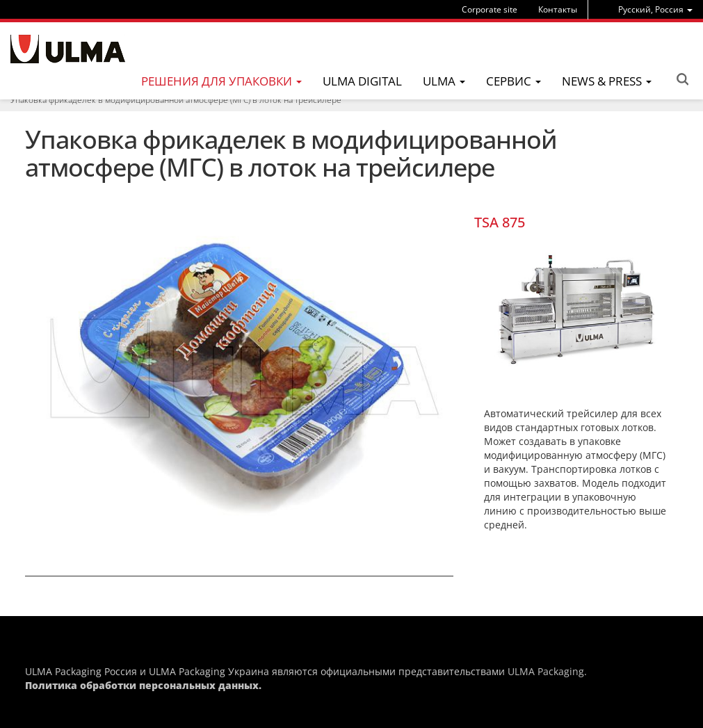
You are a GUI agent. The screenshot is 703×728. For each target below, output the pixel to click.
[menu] (655, 9)
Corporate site (490, 9)
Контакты (558, 9)
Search (682, 79)
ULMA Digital (362, 81)
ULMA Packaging (546, 671)
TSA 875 (500, 222)
